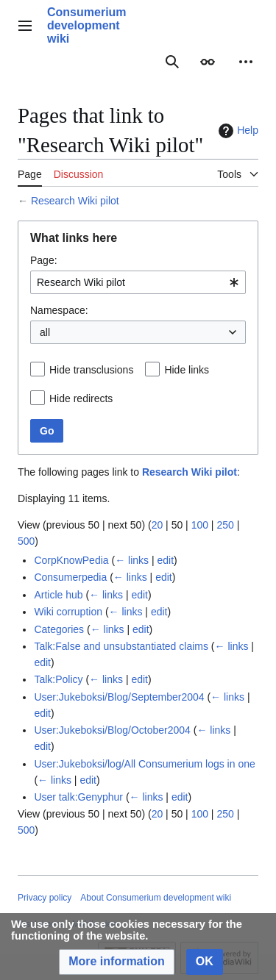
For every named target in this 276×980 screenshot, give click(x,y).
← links (132, 560)
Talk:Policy (58, 679)
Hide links (187, 370)
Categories (59, 629)
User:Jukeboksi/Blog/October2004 (112, 730)
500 (26, 541)
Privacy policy (45, 898)
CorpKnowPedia (71, 560)
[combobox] (138, 282)
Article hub (58, 595)
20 (158, 525)
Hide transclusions (91, 370)
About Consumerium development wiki (156, 898)
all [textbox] (45, 332)
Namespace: (59, 310)
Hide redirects (81, 398)
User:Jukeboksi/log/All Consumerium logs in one (144, 764)
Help (237, 131)
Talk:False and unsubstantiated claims (121, 646)
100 (200, 525)
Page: (44, 260)
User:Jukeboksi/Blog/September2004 (119, 697)
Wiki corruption (68, 612)
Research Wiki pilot (75, 201)
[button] (117, 962)
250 (225, 525)
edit (165, 560)
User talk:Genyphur (78, 797)
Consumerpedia (70, 577)
